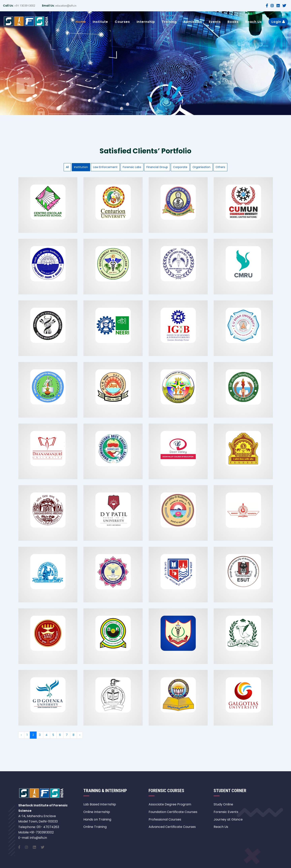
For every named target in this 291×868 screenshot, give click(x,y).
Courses (122, 22)
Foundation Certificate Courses (173, 812)
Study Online (223, 804)
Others (220, 167)
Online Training (95, 827)
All (67, 167)
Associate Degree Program (170, 804)
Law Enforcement (105, 167)
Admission (193, 22)
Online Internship (97, 812)
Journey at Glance (228, 819)
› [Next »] (80, 735)
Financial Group (157, 167)
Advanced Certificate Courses (172, 827)
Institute (100, 22)
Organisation (201, 167)
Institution (81, 167)
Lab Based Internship (100, 804)
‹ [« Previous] (21, 735)
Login (278, 22)
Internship (146, 22)
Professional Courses (165, 819)
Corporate (180, 167)
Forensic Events (226, 812)
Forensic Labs (132, 167)
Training (169, 22)
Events (215, 22)
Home (81, 22)
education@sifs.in (66, 5)
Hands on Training (97, 819)
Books (233, 22)
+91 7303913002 (24, 5)
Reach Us (254, 22)
